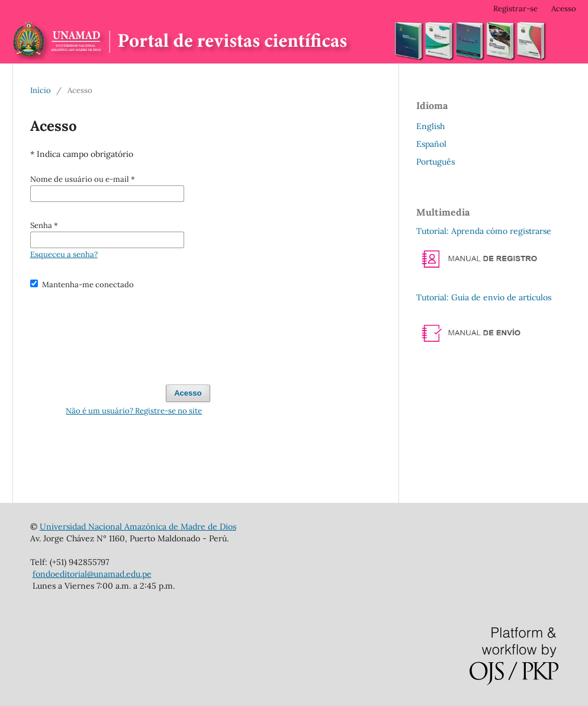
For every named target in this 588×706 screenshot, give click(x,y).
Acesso (564, 9)
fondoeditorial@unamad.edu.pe (92, 574)
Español (431, 144)
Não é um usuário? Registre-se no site (134, 411)
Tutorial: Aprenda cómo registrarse (484, 231)
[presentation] (120, 332)
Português (436, 162)
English (430, 126)
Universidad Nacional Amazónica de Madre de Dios (138, 527)
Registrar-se (515, 9)
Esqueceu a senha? (64, 254)
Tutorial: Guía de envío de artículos (484, 297)
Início (41, 90)
